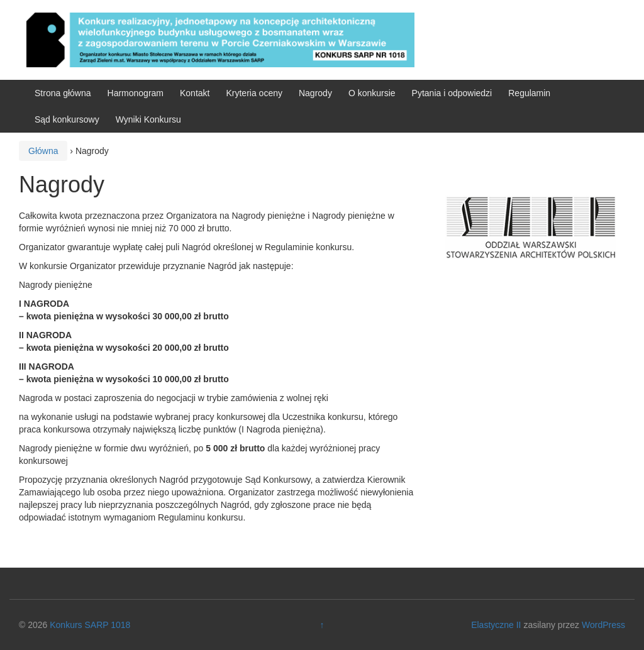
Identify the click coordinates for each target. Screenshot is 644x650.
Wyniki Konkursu (148, 119)
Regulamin (529, 93)
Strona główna (63, 93)
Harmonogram (136, 93)
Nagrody (315, 93)
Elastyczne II (496, 625)
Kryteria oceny (254, 93)
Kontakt (195, 93)
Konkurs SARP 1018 (90, 625)
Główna (43, 151)
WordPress (603, 625)
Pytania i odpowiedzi (452, 93)
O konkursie (372, 93)
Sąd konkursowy (67, 119)
